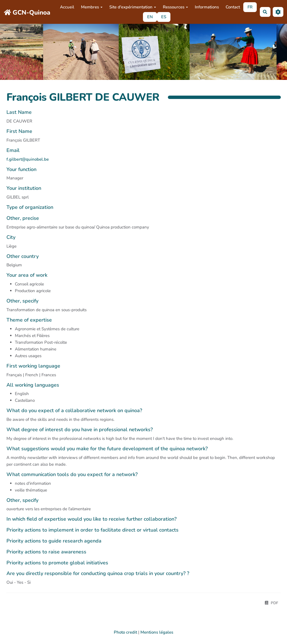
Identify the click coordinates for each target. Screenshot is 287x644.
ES (164, 17)
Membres (92, 7)
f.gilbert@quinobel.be (28, 159)
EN (150, 17)
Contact (233, 7)
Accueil (67, 7)
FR (250, 7)
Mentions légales (157, 632)
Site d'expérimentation (133, 7)
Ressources (175, 7)
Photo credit (125, 632)
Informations (207, 7)
